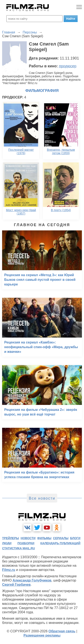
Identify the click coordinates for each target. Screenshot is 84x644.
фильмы (44, 538)
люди (7, 543)
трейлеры (11, 538)
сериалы (61, 538)
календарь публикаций (60, 543)
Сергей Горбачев (16, 585)
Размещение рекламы (42, 635)
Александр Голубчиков (32, 580)
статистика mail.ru (19, 548)
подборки (26, 543)
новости (28, 538)
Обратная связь (62, 631)
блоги (75, 538)
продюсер (68, 66)
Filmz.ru (9, 570)
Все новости (42, 498)
